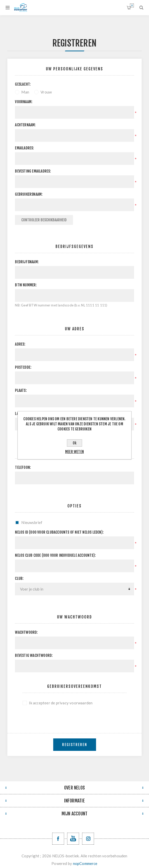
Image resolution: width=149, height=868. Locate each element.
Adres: (20, 344)
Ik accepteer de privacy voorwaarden (61, 703)
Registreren (75, 745)
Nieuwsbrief (32, 522)
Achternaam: (25, 125)
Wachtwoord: (26, 632)
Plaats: (21, 390)
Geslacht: (23, 84)
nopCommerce (85, 863)
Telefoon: (23, 467)
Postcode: (23, 367)
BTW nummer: (26, 285)
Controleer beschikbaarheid (44, 220)
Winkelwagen (132, 5)
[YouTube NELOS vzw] (73, 839)
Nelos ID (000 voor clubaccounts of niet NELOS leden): (59, 532)
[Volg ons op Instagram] (88, 839)
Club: (19, 578)
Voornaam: (24, 102)
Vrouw (46, 92)
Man (25, 92)
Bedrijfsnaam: (27, 262)
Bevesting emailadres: (33, 171)
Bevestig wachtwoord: (34, 655)
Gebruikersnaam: (29, 194)
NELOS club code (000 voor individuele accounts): (55, 555)
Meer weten (74, 452)
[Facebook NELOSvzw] (58, 839)
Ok (75, 443)
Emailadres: (24, 148)
